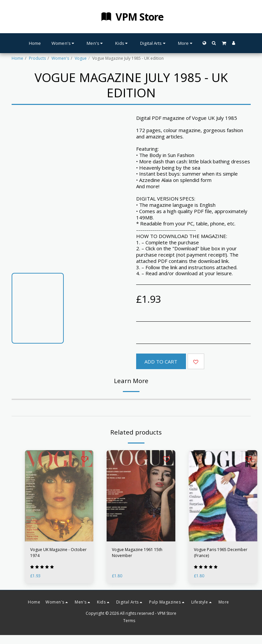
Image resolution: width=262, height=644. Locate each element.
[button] (214, 43)
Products (37, 58)
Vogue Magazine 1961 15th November (137, 553)
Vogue (81, 58)
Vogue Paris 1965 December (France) (221, 553)
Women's (60, 58)
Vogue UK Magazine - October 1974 (58, 553)
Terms (129, 621)
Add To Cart (161, 362)
